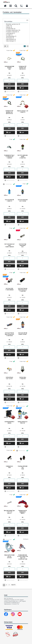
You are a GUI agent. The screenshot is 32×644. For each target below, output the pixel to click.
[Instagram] (14, 615)
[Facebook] (7, 615)
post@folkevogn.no (15, 603)
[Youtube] (21, 615)
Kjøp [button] (10, 88)
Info (9, 84)
